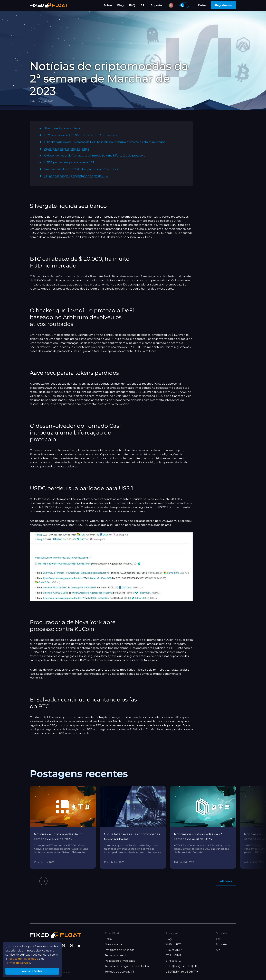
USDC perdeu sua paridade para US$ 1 (70, 162)
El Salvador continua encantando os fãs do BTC (76, 176)
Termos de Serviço (18, 962)
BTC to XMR (174, 950)
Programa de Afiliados (120, 950)
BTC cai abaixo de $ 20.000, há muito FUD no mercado (81, 135)
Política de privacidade (120, 961)
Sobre (108, 5)
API (143, 5)
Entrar (203, 5)
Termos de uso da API (119, 972)
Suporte (156, 5)
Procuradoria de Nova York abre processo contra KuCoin (82, 169)
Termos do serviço (117, 955)
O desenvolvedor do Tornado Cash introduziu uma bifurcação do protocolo (95, 156)
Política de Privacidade (23, 958)
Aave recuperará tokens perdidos (67, 149)
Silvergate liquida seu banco (63, 128)
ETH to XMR (174, 955)
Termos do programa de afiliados (127, 966)
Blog (120, 5)
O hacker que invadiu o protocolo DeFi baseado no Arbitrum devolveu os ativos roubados (105, 142)
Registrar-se (224, 5)
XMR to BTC (174, 944)
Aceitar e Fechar (32, 970)
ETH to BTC (173, 961)
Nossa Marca (113, 944)
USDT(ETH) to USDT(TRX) (182, 972)
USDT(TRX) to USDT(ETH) (182, 966)
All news (226, 881)
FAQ (132, 5)
